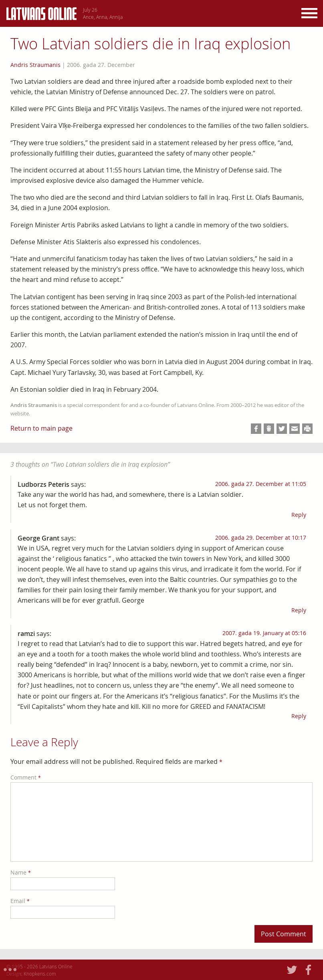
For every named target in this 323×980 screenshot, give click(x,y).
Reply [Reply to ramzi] (299, 716)
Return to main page (41, 428)
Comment (26, 777)
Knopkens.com (40, 974)
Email (20, 901)
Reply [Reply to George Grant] (299, 610)
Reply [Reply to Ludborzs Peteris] (299, 515)
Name (21, 872)
